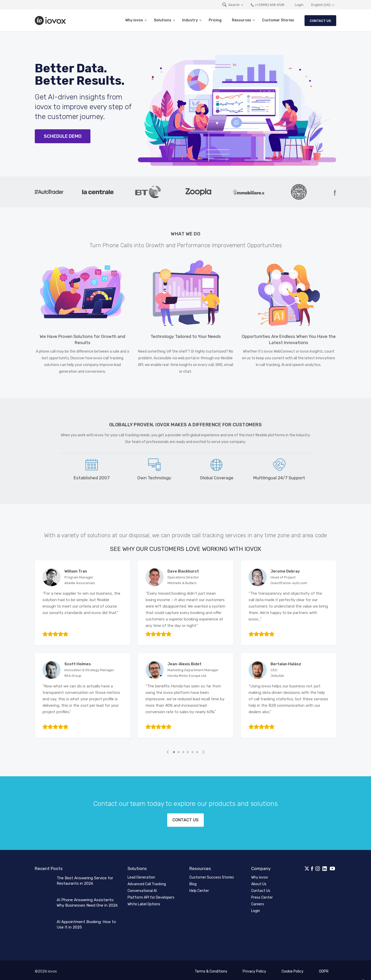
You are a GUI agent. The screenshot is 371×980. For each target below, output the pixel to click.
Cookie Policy (293, 969)
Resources (242, 20)
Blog (193, 881)
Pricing (215, 20)
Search (231, 5)
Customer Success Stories (212, 875)
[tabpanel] (52, 192)
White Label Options (144, 902)
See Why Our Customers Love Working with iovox (186, 549)
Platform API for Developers (151, 895)
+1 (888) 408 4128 (267, 5)
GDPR (324, 969)
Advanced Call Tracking (147, 881)
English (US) (321, 5)
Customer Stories (278, 20)
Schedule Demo (63, 136)
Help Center (199, 888)
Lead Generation (141, 875)
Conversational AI (142, 888)
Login (299, 5)
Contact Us (320, 21)
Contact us (186, 819)
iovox (51, 20)
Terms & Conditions (211, 969)
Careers (258, 902)
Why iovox (134, 20)
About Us (259, 881)
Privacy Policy (254, 969)
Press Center (262, 895)
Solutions (163, 20)
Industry (190, 20)
